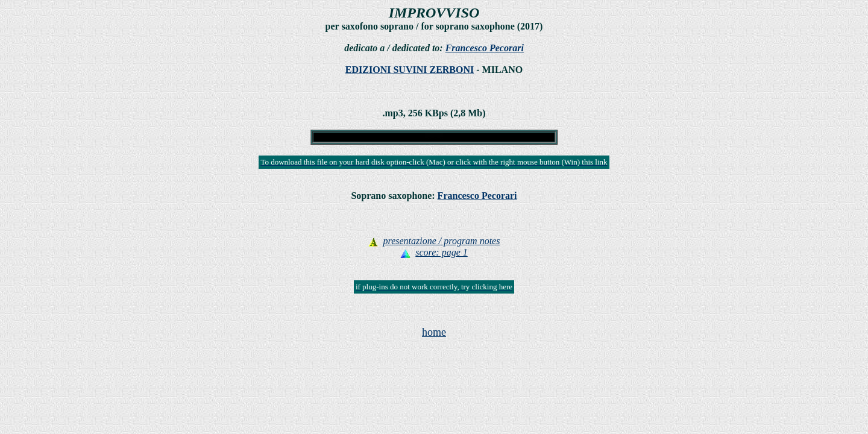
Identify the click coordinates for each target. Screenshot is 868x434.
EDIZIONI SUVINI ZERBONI (410, 70)
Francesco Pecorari (485, 48)
